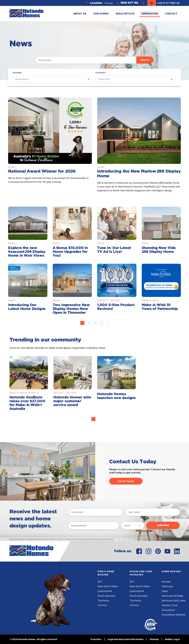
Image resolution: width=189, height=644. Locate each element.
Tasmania (103, 600)
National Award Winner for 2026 (42, 171)
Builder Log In (172, 639)
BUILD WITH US (125, 13)
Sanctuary (167, 586)
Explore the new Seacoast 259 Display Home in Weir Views (27, 252)
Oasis (165, 591)
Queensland (105, 591)
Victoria (102, 605)
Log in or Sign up (164, 3)
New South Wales (108, 586)
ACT (100, 582)
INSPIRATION (150, 13)
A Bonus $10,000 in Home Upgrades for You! (70, 252)
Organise (17, 73)
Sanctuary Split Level (174, 600)
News (12, 167)
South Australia (106, 596)
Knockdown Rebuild (173, 615)
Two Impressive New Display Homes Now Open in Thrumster (71, 309)
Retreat (166, 582)
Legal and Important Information (125, 639)
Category (100, 73)
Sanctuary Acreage (172, 596)
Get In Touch (126, 481)
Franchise (96, 639)
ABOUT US (80, 13)
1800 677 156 (129, 3)
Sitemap (154, 639)
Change (109, 3)
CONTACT (171, 13)
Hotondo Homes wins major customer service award (72, 401)
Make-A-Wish (150, 300)
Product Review (109, 300)
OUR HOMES (101, 13)
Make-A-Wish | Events (24, 393)
